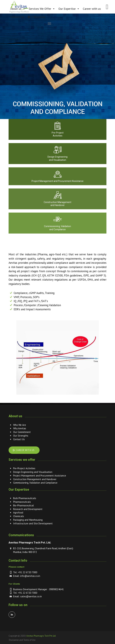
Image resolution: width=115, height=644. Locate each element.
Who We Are (20, 425)
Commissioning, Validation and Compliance (35, 483)
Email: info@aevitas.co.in (27, 576)
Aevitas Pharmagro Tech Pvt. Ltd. (41, 636)
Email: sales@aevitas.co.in (27, 596)
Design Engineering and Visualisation (33, 472)
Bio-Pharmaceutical (24, 505)
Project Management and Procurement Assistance (40, 476)
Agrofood (18, 513)
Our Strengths (21, 436)
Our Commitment (22, 432)
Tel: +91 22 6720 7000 (25, 572)
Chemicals (19, 516)
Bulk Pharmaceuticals (25, 498)
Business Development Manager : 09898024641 (38, 589)
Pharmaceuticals (22, 502)
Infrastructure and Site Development (33, 523)
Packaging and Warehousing (28, 520)
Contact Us (19, 439)
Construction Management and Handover (35, 479)
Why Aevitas (20, 428)
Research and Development (28, 509)
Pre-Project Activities (24, 468)
